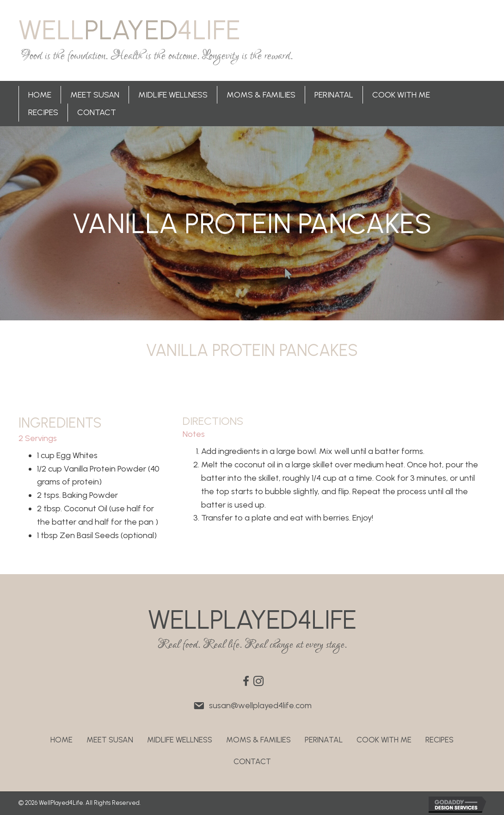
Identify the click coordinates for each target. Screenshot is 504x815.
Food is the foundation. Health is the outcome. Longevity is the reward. (157, 56)
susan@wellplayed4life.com (260, 705)
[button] (246, 681)
